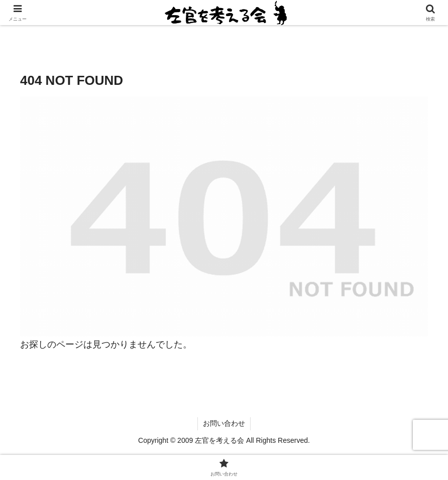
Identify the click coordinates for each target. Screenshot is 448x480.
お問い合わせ (224, 423)
